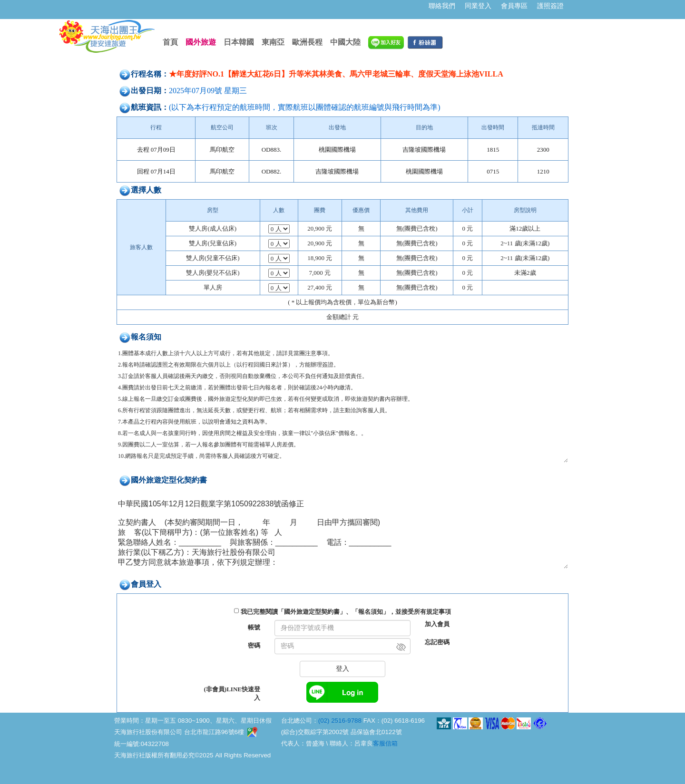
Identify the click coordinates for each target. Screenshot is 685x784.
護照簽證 (550, 6)
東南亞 (273, 42)
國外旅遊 (201, 42)
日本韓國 (239, 42)
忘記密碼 (437, 642)
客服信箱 (385, 743)
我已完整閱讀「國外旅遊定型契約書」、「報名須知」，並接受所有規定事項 (346, 612)
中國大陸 (345, 42)
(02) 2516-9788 (340, 721)
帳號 (254, 627)
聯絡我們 (442, 6)
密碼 (254, 645)
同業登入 (478, 6)
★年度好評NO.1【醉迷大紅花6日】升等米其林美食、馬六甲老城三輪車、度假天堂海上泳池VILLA (336, 74)
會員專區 (514, 6)
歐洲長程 (307, 42)
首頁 (170, 42)
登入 (342, 669)
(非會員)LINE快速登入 (232, 693)
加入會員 (437, 624)
